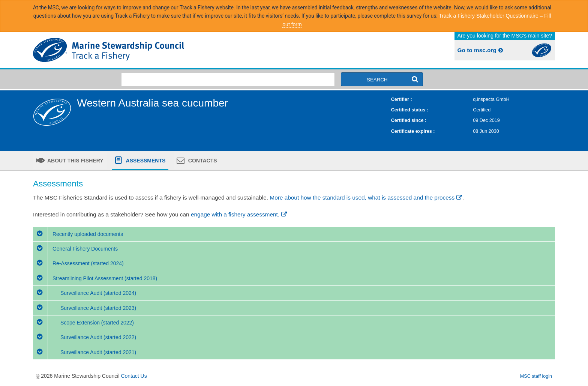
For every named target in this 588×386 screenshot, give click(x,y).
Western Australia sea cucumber (152, 103)
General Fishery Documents (75, 249)
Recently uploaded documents (78, 234)
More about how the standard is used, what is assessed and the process (366, 198)
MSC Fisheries (162, 50)
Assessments (145, 161)
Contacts (202, 161)
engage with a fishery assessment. (239, 214)
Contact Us (134, 376)
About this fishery (75, 161)
